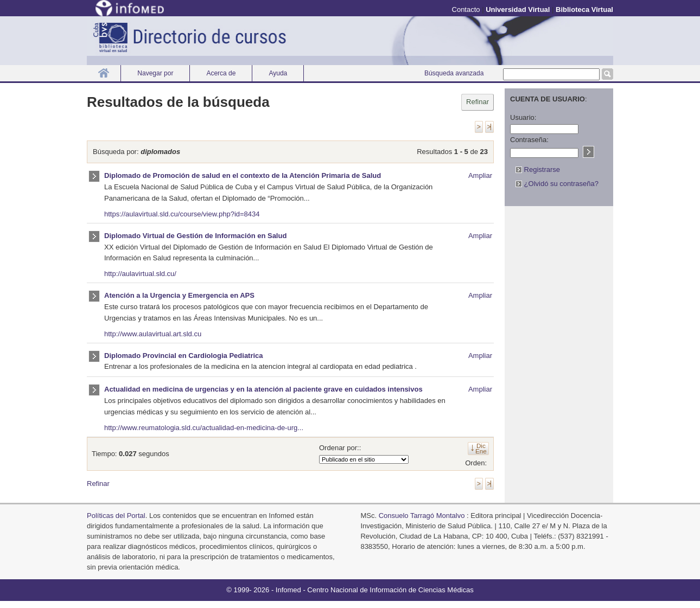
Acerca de (221, 73)
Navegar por (155, 73)
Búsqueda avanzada (454, 73)
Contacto (466, 9)
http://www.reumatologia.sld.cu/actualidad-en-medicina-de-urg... (204, 428)
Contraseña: (529, 140)
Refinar (478, 102)
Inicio (104, 73)
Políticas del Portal (116, 516)
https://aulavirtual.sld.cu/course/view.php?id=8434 (182, 214)
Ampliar (480, 175)
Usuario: (523, 117)
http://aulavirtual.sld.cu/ (140, 274)
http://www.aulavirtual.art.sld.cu (153, 334)
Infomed (288, 590)
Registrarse (538, 169)
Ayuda (278, 73)
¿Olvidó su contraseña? (557, 184)
